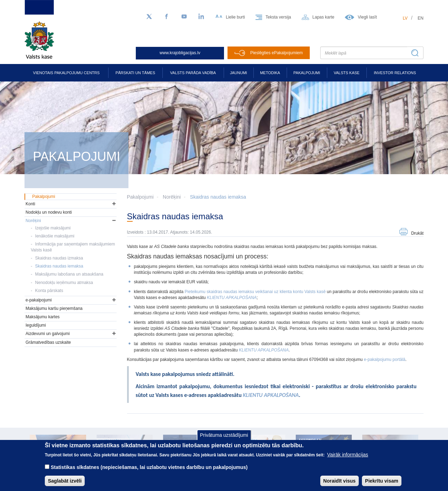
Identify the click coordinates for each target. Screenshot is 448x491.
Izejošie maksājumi (53, 228)
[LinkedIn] (202, 17)
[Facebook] (167, 17)
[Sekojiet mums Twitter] (149, 17)
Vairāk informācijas (348, 459)
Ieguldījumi (36, 325)
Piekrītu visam (382, 485)
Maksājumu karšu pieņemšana (54, 308)
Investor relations (395, 73)
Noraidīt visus (340, 485)
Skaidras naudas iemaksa (218, 197)
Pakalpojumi (307, 73)
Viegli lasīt (367, 17)
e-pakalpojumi (39, 300)
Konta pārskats (49, 291)
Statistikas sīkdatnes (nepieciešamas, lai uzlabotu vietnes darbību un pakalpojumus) (149, 472)
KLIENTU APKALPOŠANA (232, 298)
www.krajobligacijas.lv (180, 53)
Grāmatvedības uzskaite (48, 342)
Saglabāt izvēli (65, 485)
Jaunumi (239, 73)
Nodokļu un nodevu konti (49, 212)
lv (405, 18)
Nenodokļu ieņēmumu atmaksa (64, 283)
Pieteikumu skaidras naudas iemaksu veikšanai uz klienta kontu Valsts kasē (256, 292)
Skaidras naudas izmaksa (59, 258)
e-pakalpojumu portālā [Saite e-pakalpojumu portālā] (385, 360)
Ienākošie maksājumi (55, 236)
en (421, 18)
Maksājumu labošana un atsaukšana (69, 274)
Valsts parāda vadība (193, 73)
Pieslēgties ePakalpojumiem (276, 53)
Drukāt (417, 233)
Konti (30, 204)
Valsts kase (346, 73)
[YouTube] (184, 17)
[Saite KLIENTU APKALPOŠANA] (264, 350)
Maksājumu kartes (43, 317)
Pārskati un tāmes (135, 73)
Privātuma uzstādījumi (224, 440)
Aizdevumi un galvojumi (48, 334)
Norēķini (172, 197)
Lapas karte (324, 17)
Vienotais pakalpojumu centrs (66, 73)
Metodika (270, 73)
